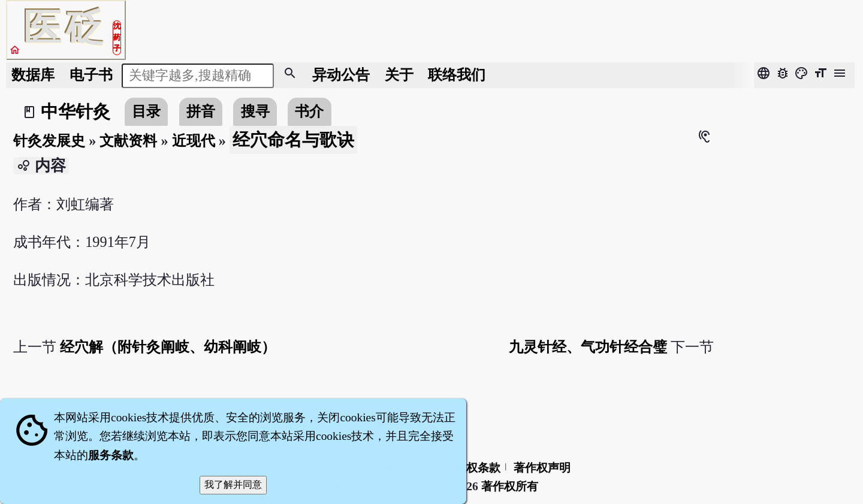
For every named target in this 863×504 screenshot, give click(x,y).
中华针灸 (76, 111)
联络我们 (457, 75)
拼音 (201, 111)
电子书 (91, 75)
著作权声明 (542, 468)
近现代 (194, 141)
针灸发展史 (49, 141)
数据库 (33, 75)
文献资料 (128, 141)
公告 (341, 75)
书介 (309, 111)
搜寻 (255, 111)
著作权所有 (510, 486)
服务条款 (111, 455)
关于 (399, 75)
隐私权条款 (472, 468)
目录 (146, 111)
